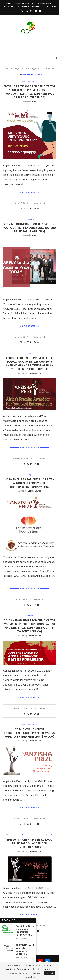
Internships (23, 7)
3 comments (40, 203)
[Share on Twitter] (28, 208)
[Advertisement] (30, 43)
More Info (30, 977)
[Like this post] (21, 208)
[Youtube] (36, 11)
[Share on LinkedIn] (31, 208)
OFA (34, 101)
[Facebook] (18, 11)
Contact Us (50, 7)
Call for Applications (24, 4)
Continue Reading (29, 192)
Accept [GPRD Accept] (50, 973)
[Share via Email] (38, 208)
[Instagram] (31, 11)
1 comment (40, 708)
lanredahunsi (34, 373)
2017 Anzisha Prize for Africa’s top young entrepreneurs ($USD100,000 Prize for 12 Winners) (29, 228)
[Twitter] (22, 11)
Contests (37, 7)
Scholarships (44, 4)
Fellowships (9, 7)
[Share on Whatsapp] (35, 208)
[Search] (56, 58)
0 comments (40, 337)
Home (8, 4)
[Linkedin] (27, 11)
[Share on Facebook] (25, 208)
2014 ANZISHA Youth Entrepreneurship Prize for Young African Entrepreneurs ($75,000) (29, 733)
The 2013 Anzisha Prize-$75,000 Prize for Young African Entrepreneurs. (29, 843)
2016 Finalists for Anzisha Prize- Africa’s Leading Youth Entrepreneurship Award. (29, 483)
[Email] (40, 11)
